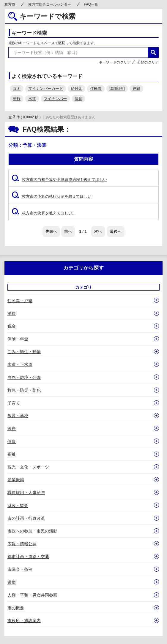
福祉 (12, 454)
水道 (32, 99)
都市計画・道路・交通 (28, 557)
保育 (78, 99)
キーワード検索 (29, 33)
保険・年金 (18, 339)
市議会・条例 (20, 569)
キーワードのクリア (115, 62)
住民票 (96, 89)
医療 (12, 428)
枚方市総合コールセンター (50, 4)
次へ (98, 231)
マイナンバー (55, 99)
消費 (12, 313)
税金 (12, 326)
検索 (153, 52)
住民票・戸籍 (20, 301)
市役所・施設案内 (24, 621)
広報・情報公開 (22, 544)
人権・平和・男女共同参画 (32, 595)
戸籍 (136, 89)
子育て (14, 403)
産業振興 (16, 480)
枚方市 (10, 4)
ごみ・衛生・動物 (24, 352)
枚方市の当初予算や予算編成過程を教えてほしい (59, 180)
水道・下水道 (20, 364)
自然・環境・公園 (24, 377)
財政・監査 (18, 506)
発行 (17, 99)
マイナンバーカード (46, 89)
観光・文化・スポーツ (28, 467)
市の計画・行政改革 (26, 518)
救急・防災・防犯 (24, 390)
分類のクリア (148, 62)
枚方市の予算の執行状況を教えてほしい (52, 196)
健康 (12, 441)
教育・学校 (18, 416)
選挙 (12, 582)
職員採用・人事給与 (26, 492)
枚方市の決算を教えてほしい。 (44, 213)
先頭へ (51, 231)
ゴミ (17, 89)
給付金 (77, 89)
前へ (68, 231)
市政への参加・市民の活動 (32, 531)
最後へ (116, 231)
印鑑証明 (117, 89)
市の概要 (16, 608)
